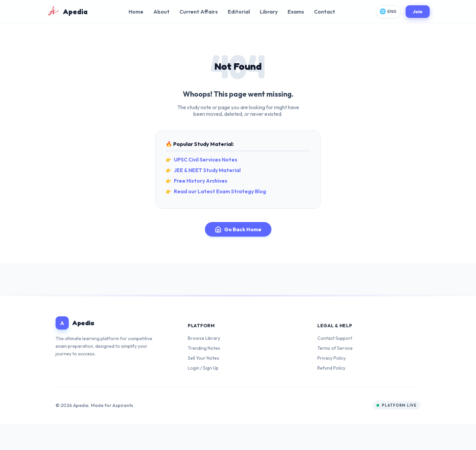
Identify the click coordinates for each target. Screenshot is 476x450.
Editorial (239, 12)
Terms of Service (335, 348)
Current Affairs (199, 12)
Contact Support (335, 338)
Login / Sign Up (203, 368)
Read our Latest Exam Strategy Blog (220, 191)
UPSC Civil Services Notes (206, 159)
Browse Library (204, 338)
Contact (325, 12)
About (161, 12)
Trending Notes (204, 348)
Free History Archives (201, 181)
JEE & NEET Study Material (207, 170)
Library (269, 12)
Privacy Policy (332, 358)
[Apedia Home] (67, 12)
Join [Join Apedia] (418, 12)
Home (136, 12)
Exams (296, 12)
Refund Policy (331, 368)
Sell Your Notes (203, 358)
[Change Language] (388, 12)
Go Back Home (238, 229)
